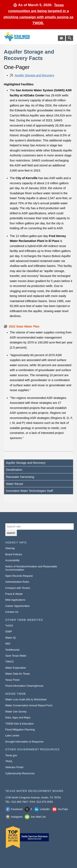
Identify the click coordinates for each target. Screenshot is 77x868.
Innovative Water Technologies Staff (29, 491)
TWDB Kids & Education (20, 724)
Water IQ (11, 638)
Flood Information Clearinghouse (24, 686)
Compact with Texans (18, 588)
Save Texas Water (16, 656)
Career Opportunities (18, 606)
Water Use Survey (16, 712)
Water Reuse (14, 484)
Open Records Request (19, 576)
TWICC (10, 662)
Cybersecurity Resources (20, 773)
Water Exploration (16, 668)
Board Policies (14, 554)
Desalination (14, 470)
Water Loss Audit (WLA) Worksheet (26, 699)
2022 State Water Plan (24, 326)
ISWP (9, 632)
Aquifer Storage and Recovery (35, 75)
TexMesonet (12, 650)
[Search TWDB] (70, 38)
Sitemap (10, 548)
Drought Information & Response (24, 742)
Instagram (17, 817)
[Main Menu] (61, 38)
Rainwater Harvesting (20, 477)
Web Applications (15, 600)
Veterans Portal (14, 767)
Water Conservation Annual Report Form (29, 705)
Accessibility (13, 560)
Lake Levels (12, 735)
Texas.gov (11, 755)
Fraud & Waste (14, 594)
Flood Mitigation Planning (20, 730)
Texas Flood (12, 680)
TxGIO (9, 626)
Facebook (17, 809)
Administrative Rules (17, 582)
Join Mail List (38, 817)
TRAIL (9, 761)
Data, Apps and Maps (18, 717)
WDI (8, 644)
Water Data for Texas (18, 674)
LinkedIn (45, 809)
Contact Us (12, 612)
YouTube (63, 809)
